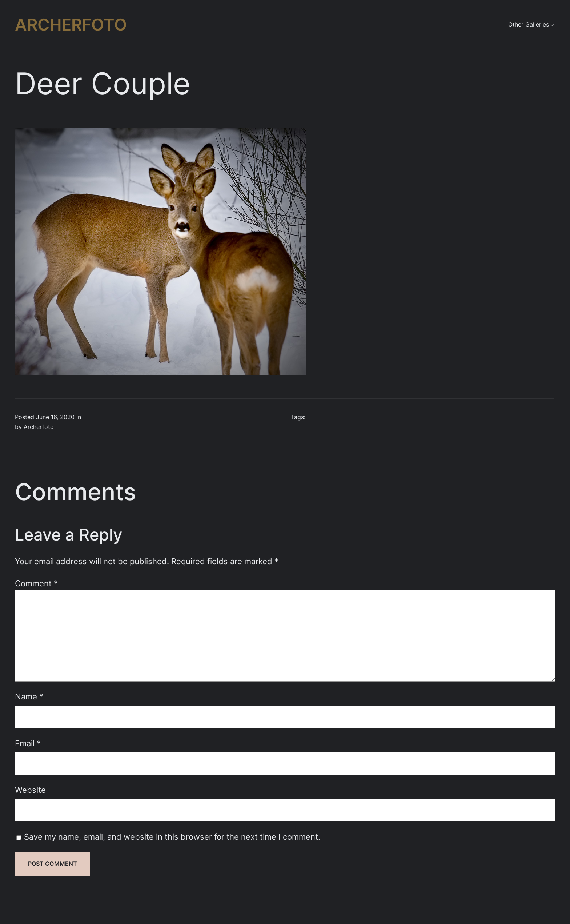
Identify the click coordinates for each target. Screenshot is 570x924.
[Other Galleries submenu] (552, 25)
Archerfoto (71, 25)
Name (29, 696)
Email (28, 743)
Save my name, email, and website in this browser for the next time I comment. (172, 837)
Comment (36, 583)
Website (30, 790)
